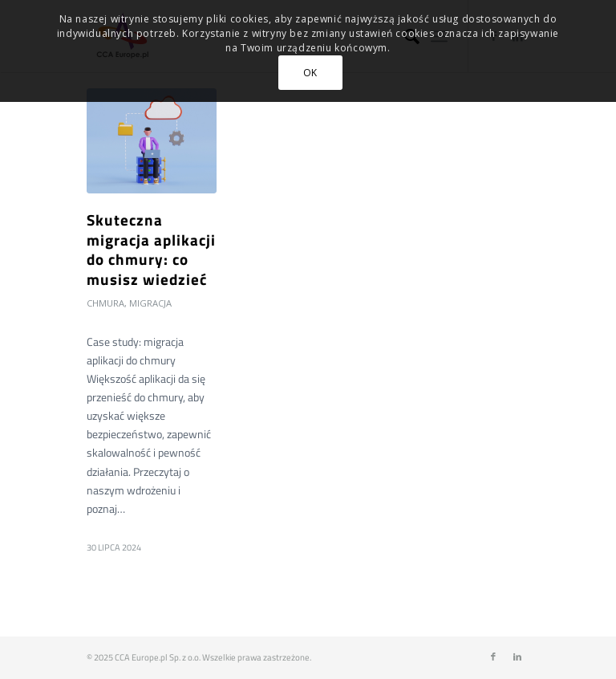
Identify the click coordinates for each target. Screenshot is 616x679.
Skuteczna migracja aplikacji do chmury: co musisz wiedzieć (151, 249)
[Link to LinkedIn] (517, 657)
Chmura (105, 303)
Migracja (150, 303)
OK (310, 73)
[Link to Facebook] (493, 657)
